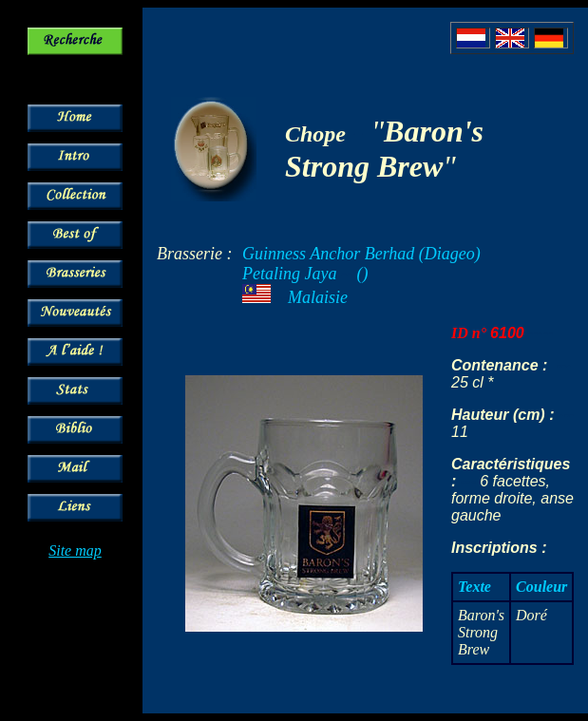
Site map (75, 550)
